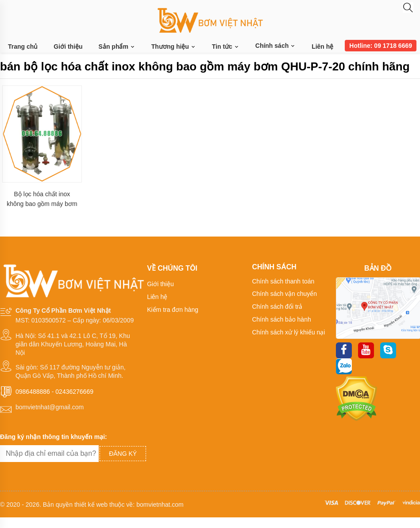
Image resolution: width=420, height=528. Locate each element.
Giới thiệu (68, 47)
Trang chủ (23, 47)
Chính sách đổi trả (277, 307)
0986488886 (33, 392)
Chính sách (276, 46)
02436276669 (74, 392)
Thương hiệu (174, 47)
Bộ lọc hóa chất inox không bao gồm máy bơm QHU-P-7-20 (42, 199)
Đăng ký (123, 454)
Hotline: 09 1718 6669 (381, 46)
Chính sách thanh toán (283, 281)
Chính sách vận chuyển (284, 294)
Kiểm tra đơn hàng (173, 310)
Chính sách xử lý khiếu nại (288, 332)
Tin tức (226, 47)
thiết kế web (91, 505)
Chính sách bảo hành (281, 319)
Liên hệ (322, 47)
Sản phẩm (117, 47)
